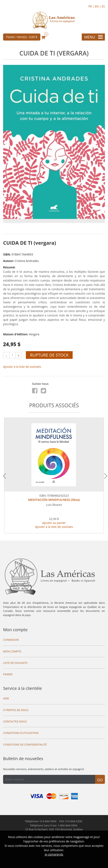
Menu (94, 37)
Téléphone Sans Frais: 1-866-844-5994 (53, 825)
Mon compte (15, 630)
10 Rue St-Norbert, (54, 829)
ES (103, 6)
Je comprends (54, 854)
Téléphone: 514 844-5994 (41, 821)
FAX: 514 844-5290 (71, 821)
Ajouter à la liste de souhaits (22, 367)
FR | (92, 6)
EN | (98, 6)
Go (100, 780)
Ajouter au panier (54, 523)
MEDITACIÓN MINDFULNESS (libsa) (54, 500)
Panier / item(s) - (22, 37)
